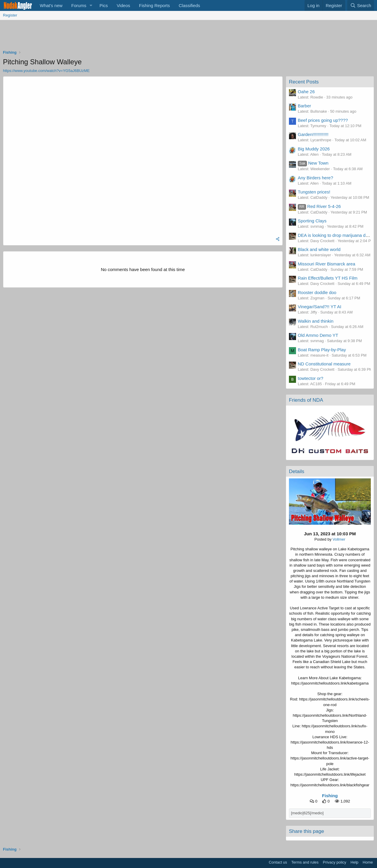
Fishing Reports (154, 5)
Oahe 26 (306, 92)
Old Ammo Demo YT (318, 335)
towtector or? (311, 378)
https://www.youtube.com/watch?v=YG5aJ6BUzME (46, 71)
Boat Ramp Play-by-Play (322, 350)
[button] (91, 5)
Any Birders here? (315, 178)
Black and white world (319, 249)
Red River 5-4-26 (319, 206)
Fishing (330, 796)
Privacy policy (334, 862)
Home (368, 862)
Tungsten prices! (314, 192)
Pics (104, 5)
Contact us (278, 862)
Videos (123, 5)
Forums (79, 5)
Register (10, 15)
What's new (51, 5)
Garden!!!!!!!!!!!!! (313, 134)
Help (354, 862)
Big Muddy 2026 (314, 149)
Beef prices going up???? (323, 120)
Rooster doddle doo (317, 292)
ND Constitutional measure (324, 364)
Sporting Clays (312, 221)
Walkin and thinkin (316, 321)
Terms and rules (305, 862)
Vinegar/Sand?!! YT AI (320, 307)
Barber (304, 106)
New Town (313, 163)
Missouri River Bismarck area (326, 264)
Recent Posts (304, 82)
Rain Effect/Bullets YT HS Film (328, 278)
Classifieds (190, 5)
